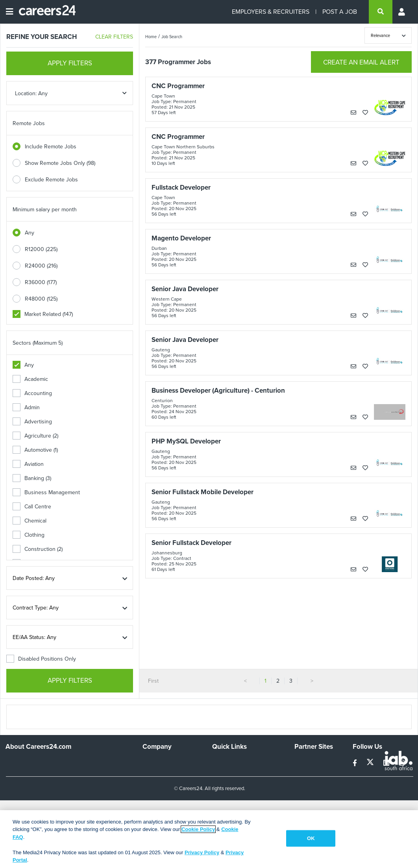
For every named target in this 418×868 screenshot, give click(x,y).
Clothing (29, 535)
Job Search (172, 37)
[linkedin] (387, 763)
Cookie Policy (198, 829)
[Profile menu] (402, 12)
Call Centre (32, 507)
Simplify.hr (307, 762)
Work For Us (158, 762)
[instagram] (402, 763)
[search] (381, 12)
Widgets (222, 801)
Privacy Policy (202, 852)
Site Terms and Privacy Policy (240, 787)
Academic (30, 379)
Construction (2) (38, 549)
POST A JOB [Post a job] (340, 12)
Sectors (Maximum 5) (38, 343)
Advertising (32, 422)
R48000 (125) (41, 299)
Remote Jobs (29, 123)
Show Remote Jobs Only (60, 163)
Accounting (32, 393)
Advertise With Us (164, 773)
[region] (209, 839)
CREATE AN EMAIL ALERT (361, 62)
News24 (304, 773)
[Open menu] (9, 12)
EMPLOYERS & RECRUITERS (271, 12)
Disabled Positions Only (41, 659)
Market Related (43, 314)
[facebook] (356, 763)
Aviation (28, 464)
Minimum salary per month (45, 210)
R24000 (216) (41, 266)
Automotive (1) (35, 450)
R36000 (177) (41, 282)
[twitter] (371, 763)
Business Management (46, 492)
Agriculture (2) (35, 436)
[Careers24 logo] (44, 12)
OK (311, 838)
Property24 (308, 783)
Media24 (305, 794)
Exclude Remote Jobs (51, 180)
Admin (26, 407)
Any (30, 233)
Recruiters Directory (237, 762)
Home (151, 37)
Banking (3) (32, 478)
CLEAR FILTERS (114, 37)
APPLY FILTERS (70, 63)
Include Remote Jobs (51, 147)
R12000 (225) (41, 249)
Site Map (223, 773)
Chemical (30, 521)
